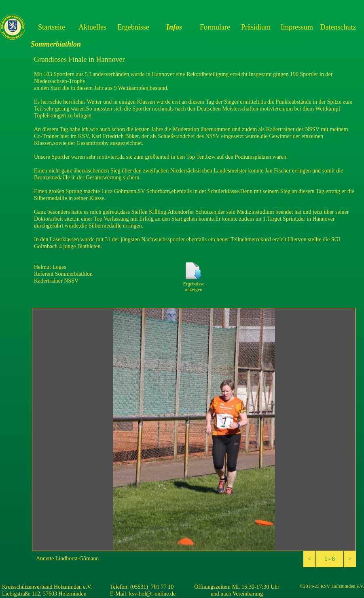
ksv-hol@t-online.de (152, 594)
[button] (309, 559)
